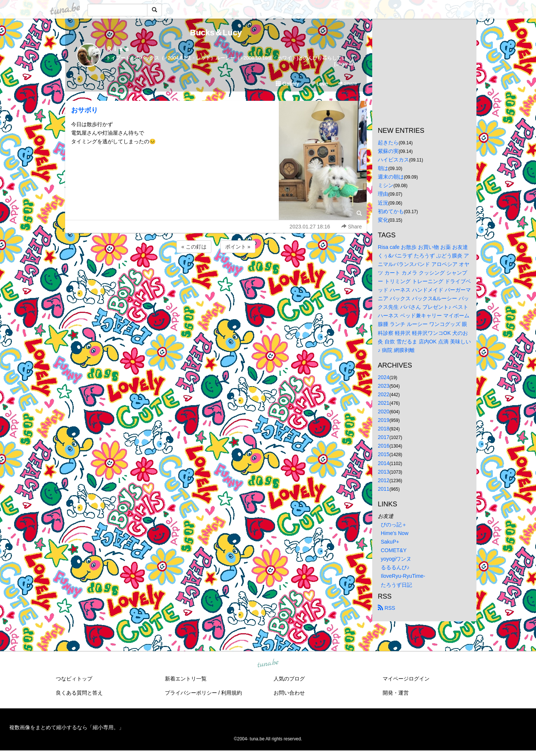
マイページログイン (406, 679)
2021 (384, 403)
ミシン (386, 185)
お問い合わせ (289, 693)
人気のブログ (289, 679)
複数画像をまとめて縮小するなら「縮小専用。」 (67, 727)
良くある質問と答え (79, 693)
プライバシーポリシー (191, 693)
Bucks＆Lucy (216, 33)
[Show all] (345, 64)
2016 (384, 446)
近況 (383, 203)
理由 (383, 194)
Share (347, 84)
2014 (384, 463)
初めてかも (391, 211)
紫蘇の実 (388, 151)
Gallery (287, 84)
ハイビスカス (393, 160)
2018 (384, 429)
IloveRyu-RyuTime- (403, 576)
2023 (384, 386)
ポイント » (238, 247)
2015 (384, 454)
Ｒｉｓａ (118, 49)
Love (319, 84)
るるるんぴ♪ (395, 567)
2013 (384, 472)
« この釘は (194, 247)
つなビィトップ (74, 679)
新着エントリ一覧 (186, 679)
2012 (384, 480)
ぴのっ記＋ (394, 525)
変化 (383, 220)
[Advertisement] (216, 275)
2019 (384, 420)
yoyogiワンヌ (396, 559)
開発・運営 (396, 693)
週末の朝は (391, 177)
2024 (384, 377)
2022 (384, 394)
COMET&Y (394, 550)
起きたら (388, 142)
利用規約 (232, 693)
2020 (384, 411)
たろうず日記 (396, 585)
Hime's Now (395, 533)
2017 (384, 437)
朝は (383, 168)
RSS (387, 608)
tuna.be (268, 663)
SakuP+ (390, 542)
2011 (384, 489)
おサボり (84, 110)
